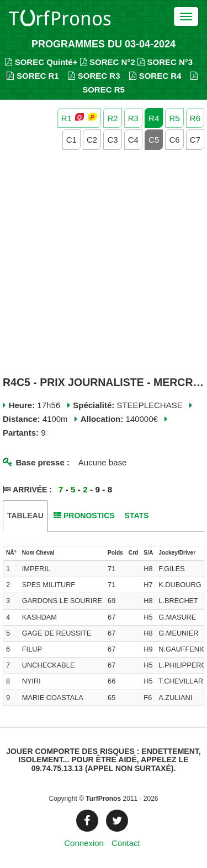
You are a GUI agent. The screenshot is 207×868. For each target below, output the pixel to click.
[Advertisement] (104, 264)
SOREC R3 (94, 76)
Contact (126, 843)
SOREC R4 (155, 76)
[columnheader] (11, 554)
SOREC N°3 (165, 62)
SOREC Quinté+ (41, 62)
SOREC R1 (33, 76)
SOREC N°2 (108, 62)
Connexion (84, 843)
